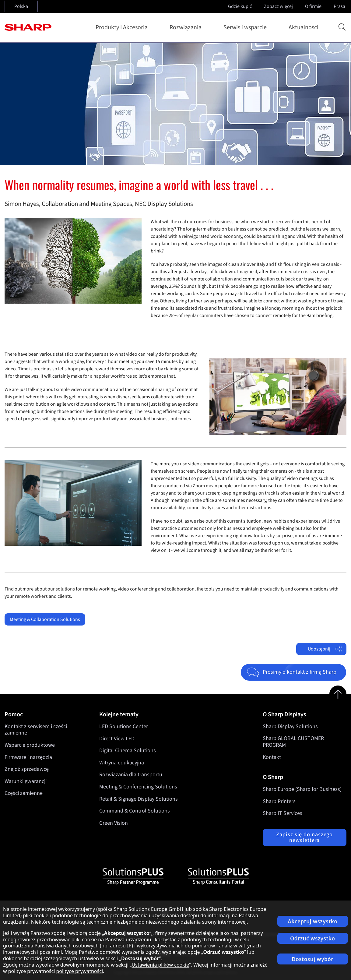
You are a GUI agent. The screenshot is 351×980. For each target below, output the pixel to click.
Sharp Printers (279, 801)
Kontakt (272, 757)
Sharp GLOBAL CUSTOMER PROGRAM (293, 742)
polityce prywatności (79, 971)
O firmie (314, 6)
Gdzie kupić (240, 6)
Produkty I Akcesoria (123, 27)
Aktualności (304, 27)
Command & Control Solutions (135, 811)
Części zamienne (24, 793)
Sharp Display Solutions (290, 726)
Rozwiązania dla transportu (131, 775)
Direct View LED (117, 738)
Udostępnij (325, 649)
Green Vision (114, 823)
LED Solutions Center (124, 726)
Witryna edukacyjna (122, 763)
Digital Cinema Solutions (128, 751)
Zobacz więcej (279, 6)
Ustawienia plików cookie (160, 965)
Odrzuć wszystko (313, 938)
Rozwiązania (187, 27)
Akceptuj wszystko (312, 921)
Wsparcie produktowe (30, 745)
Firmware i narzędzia (28, 757)
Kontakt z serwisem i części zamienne (36, 730)
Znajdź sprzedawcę (27, 769)
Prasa (340, 6)
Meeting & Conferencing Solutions (138, 787)
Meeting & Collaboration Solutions (45, 619)
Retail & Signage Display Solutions (139, 799)
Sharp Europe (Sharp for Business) (302, 789)
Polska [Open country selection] (21, 6)
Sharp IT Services (283, 813)
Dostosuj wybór (312, 959)
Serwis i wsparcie (246, 27)
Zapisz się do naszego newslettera (304, 838)
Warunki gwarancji (26, 781)
